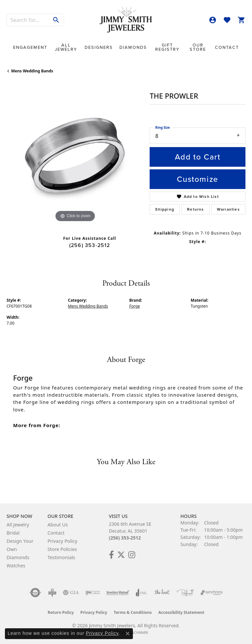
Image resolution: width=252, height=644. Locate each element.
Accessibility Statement (181, 612)
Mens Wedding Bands (32, 71)
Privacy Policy (63, 541)
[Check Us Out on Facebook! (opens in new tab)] (111, 555)
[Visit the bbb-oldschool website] (52, 593)
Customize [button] (197, 179)
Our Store (198, 47)
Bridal (13, 533)
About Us (58, 525)
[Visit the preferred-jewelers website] (185, 593)
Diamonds (133, 47)
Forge (135, 306)
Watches (16, 566)
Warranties (228, 209)
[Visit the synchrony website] (212, 593)
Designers (99, 47)
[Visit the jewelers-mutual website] (118, 593)
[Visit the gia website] (71, 593)
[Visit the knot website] (162, 593)
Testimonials (61, 557)
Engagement (30, 47)
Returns (195, 209)
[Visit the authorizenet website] (35, 593)
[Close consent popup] (128, 634)
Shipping (165, 209)
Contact (227, 47)
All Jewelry (66, 47)
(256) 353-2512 (90, 245)
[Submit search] (56, 20)
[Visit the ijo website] (93, 593)
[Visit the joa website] (142, 593)
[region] (75, 156)
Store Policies (62, 549)
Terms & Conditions (133, 612)
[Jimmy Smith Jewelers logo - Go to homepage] (126, 20)
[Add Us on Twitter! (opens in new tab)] (121, 555)
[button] (213, 20)
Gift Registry (167, 47)
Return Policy (61, 612)
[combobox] (28, 20)
